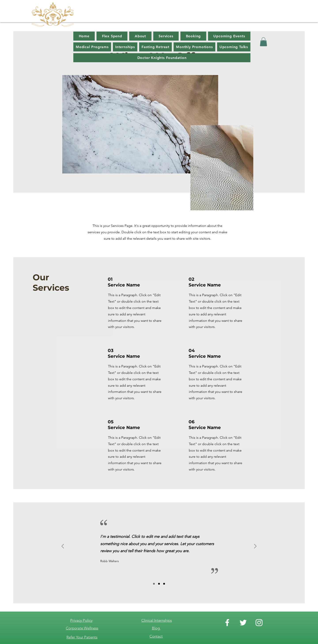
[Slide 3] (164, 584)
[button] (263, 42)
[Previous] (63, 547)
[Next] (255, 547)
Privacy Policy (81, 620)
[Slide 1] (154, 584)
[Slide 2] (159, 584)
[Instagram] (259, 623)
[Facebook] (227, 623)
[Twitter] (243, 623)
